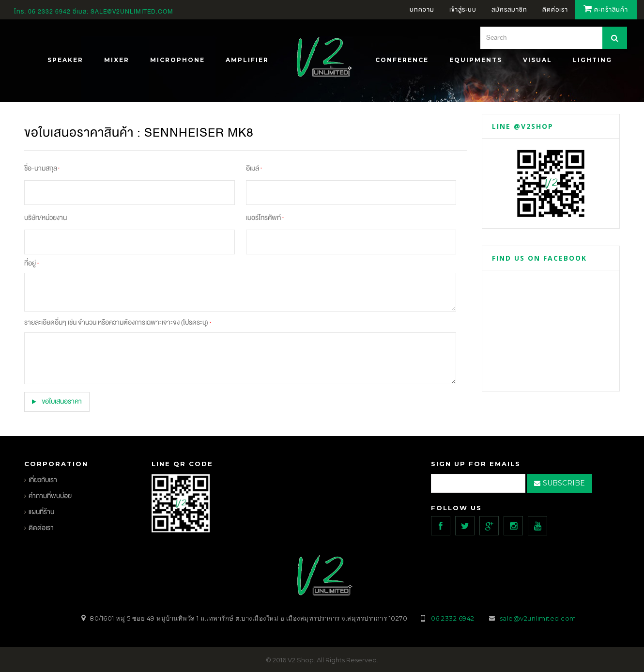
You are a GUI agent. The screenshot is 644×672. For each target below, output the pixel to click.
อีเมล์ (254, 168)
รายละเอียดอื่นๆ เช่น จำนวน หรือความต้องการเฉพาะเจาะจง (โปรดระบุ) (117, 322)
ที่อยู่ (31, 263)
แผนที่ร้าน (41, 511)
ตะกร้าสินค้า (606, 10)
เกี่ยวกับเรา (43, 479)
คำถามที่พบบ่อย (50, 495)
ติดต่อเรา (41, 527)
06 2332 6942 (50, 12)
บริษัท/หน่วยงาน (46, 218)
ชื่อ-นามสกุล (42, 168)
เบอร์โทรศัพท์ (265, 218)
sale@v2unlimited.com (132, 12)
